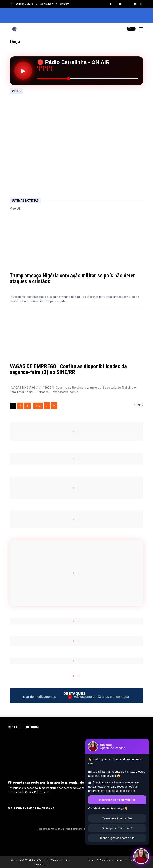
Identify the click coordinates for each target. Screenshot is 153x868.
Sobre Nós (47, 4)
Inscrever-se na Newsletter (117, 800)
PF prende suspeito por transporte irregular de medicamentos (58, 782)
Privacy (119, 860)
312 (38, 406)
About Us (105, 860)
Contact (133, 860)
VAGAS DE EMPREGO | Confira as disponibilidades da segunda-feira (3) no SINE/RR (68, 369)
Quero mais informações (117, 818)
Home (91, 860)
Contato (65, 4)
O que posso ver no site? (117, 828)
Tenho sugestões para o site (117, 838)
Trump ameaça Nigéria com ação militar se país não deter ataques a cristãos (72, 278)
